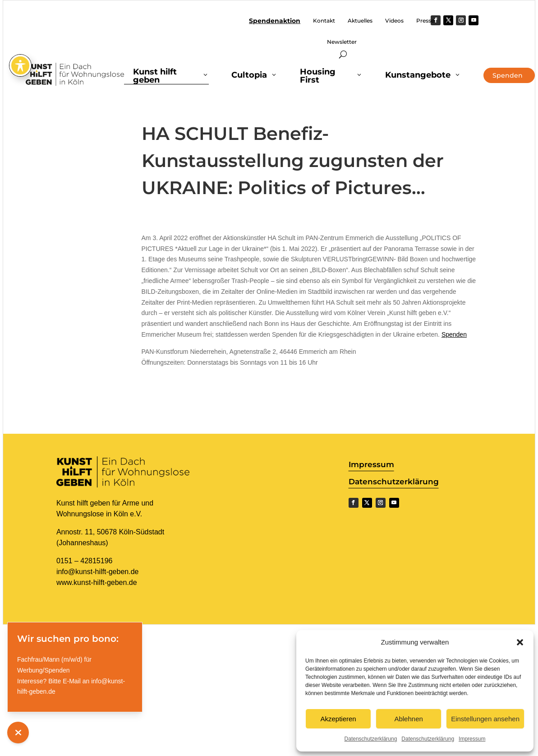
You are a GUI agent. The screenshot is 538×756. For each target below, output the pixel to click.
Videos (394, 21)
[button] (520, 642)
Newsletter (342, 42)
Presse (425, 21)
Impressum (472, 739)
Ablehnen (408, 719)
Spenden (454, 334)
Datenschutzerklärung (371, 739)
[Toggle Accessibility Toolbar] (20, 56)
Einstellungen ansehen (485, 719)
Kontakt (324, 21)
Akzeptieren (338, 719)
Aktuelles (360, 21)
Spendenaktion (275, 21)
